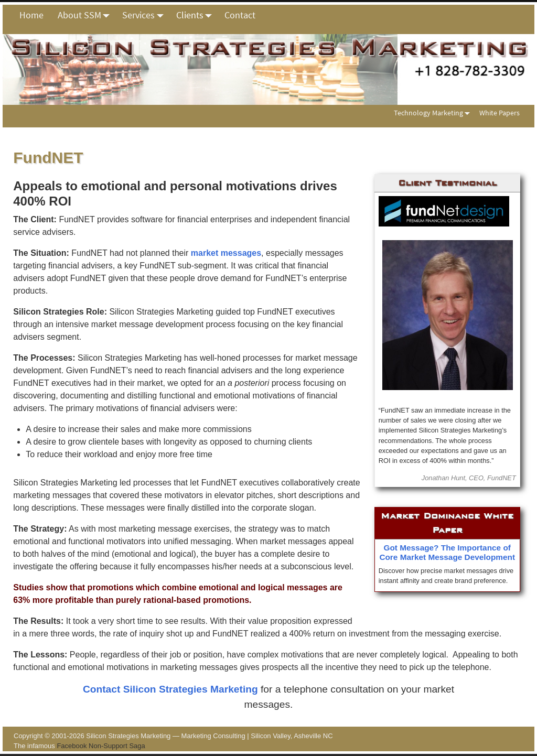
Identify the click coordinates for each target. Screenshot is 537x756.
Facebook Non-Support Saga (101, 746)
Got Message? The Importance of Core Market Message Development (447, 552)
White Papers (500, 113)
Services (146, 15)
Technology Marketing (434, 113)
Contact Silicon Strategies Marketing (170, 689)
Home (31, 15)
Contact (240, 15)
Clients (197, 15)
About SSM (87, 15)
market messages (226, 253)
